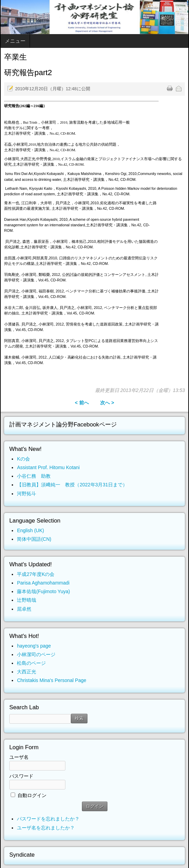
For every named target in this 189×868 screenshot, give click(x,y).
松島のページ (31, 663)
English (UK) (30, 530)
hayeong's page (34, 646)
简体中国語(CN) (34, 539)
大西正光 (27, 672)
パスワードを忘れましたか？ (48, 819)
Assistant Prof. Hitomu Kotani (48, 467)
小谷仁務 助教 (34, 476)
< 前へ (82, 403)
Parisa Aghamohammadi (43, 583)
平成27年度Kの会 (36, 574)
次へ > (107, 403)
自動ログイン (32, 795)
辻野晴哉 (27, 600)
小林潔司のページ (36, 654)
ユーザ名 (19, 757)
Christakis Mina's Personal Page (51, 680)
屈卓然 (24, 609)
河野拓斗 (27, 494)
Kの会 (23, 459)
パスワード (21, 776)
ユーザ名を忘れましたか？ (46, 828)
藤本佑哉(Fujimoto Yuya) (43, 591)
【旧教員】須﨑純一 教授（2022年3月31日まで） (72, 485)
